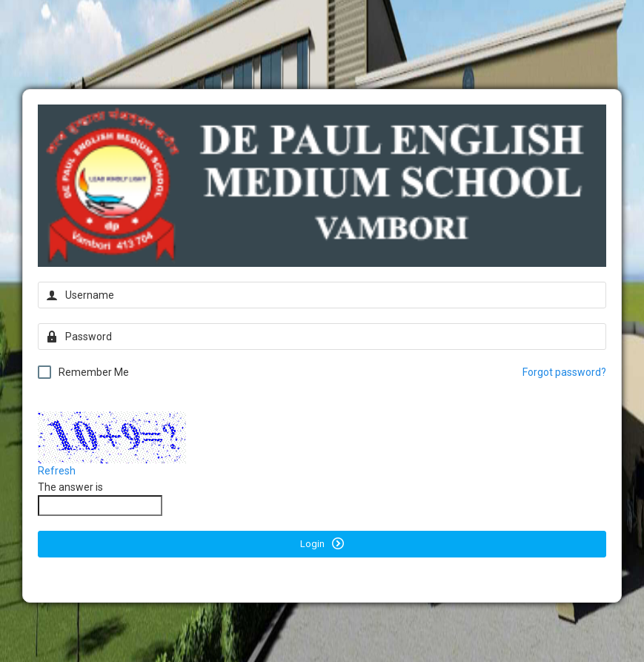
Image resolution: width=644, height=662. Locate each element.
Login (322, 543)
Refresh (57, 471)
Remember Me (83, 372)
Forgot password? (564, 372)
